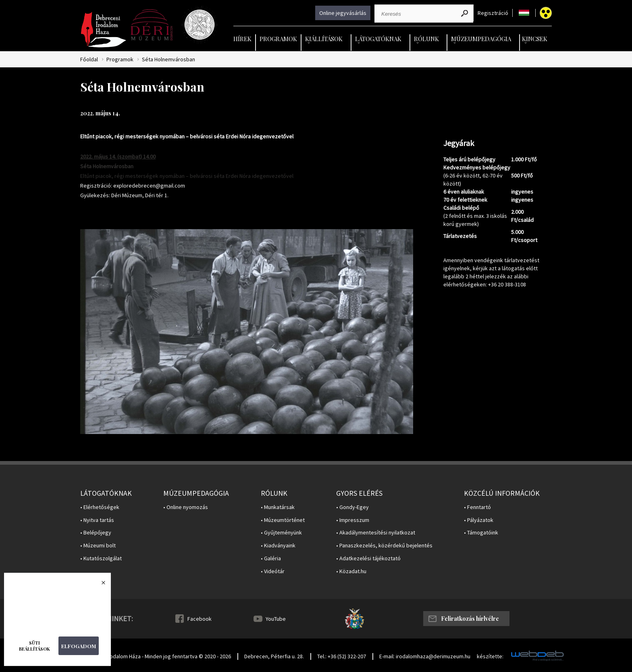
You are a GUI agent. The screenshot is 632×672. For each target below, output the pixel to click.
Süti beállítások (34, 646)
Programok (278, 39)
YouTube (276, 619)
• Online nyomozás (186, 507)
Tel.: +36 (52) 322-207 (342, 656)
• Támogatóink (481, 533)
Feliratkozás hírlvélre (470, 619)
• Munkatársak (278, 507)
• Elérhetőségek (100, 507)
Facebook (200, 619)
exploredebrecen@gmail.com (149, 186)
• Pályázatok (479, 520)
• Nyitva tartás (97, 520)
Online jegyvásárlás (343, 13)
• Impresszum (353, 520)
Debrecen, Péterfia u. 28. (274, 656)
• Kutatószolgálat (101, 558)
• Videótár (273, 571)
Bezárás (99, 585)
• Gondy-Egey (352, 507)
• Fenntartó (477, 507)
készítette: (490, 656)
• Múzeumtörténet (283, 520)
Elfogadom (79, 646)
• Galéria (271, 558)
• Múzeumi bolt (98, 546)
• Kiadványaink (278, 546)
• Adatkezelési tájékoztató (368, 558)
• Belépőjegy (96, 533)
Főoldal (89, 59)
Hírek (242, 39)
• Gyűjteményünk (281, 533)
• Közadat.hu (351, 571)
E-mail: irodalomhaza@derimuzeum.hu (425, 656)
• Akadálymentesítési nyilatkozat (376, 533)
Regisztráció (493, 13)
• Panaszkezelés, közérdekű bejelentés (384, 546)
